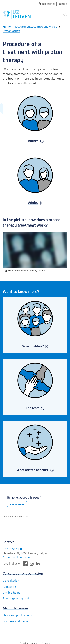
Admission (9, 587)
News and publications (17, 615)
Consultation (11, 580)
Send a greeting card (16, 598)
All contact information (17, 557)
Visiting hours (11, 592)
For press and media (16, 621)
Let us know (17, 504)
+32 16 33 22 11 (12, 549)
